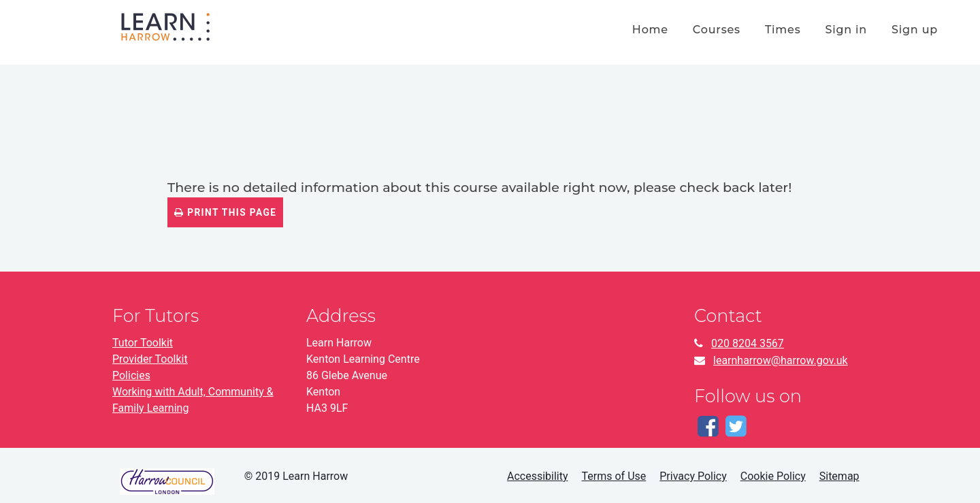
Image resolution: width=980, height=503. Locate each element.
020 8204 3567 (748, 343)
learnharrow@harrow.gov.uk (781, 360)
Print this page (225, 212)
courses (717, 30)
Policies (131, 375)
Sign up (915, 30)
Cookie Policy (773, 476)
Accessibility (538, 476)
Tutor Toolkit (143, 343)
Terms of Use (614, 476)
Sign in (846, 30)
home (650, 30)
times (783, 30)
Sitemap (839, 476)
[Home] (165, 26)
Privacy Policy (693, 476)
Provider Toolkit (150, 359)
